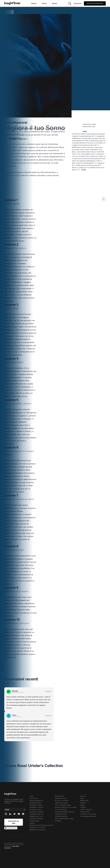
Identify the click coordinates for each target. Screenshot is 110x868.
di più (84, 170)
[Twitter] (15, 814)
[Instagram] (6, 814)
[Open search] (70, 3)
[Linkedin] (10, 814)
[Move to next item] (104, 199)
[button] (73, 122)
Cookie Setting (11, 828)
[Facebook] (23, 814)
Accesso (78, 3)
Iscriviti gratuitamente (95, 3)
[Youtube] (19, 814)
